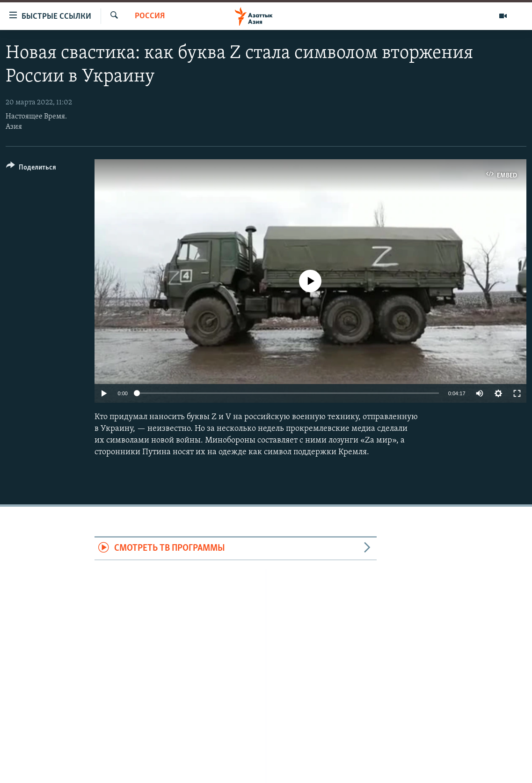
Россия (150, 16)
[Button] (31, 169)
